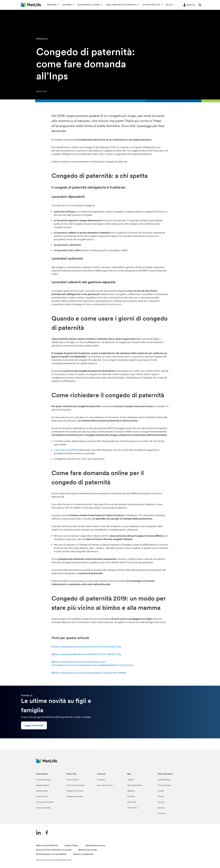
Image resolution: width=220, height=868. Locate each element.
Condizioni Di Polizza (75, 791)
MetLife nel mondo (88, 850)
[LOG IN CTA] (189, 5)
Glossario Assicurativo (75, 797)
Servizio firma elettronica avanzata (54, 850)
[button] (53, 5)
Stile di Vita (132, 802)
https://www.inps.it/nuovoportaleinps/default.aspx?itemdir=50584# (90, 673)
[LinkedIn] (38, 833)
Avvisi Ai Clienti (72, 780)
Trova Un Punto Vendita (75, 785)
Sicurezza (131, 797)
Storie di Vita (132, 808)
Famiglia (131, 780)
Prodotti (161, 797)
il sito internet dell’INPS (66, 450)
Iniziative (161, 808)
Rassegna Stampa (43, 785)
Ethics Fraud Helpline (47, 846)
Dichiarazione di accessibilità (51, 854)
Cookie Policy (72, 846)
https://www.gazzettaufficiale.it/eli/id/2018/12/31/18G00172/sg (88, 654)
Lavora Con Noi (42, 797)
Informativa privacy (95, 846)
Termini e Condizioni (83, 854)
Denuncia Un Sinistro (105, 785)
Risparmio (131, 791)
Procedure (162, 813)
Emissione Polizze (164, 785)
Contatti (161, 791)
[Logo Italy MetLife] (47, 762)
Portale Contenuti (164, 780)
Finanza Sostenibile (43, 808)
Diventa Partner (42, 791)
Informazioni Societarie (45, 802)
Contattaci (101, 780)
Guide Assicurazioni (135, 785)
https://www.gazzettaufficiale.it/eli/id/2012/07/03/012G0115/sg (88, 647)
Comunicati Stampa (44, 780)
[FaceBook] (47, 833)
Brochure (161, 802)
